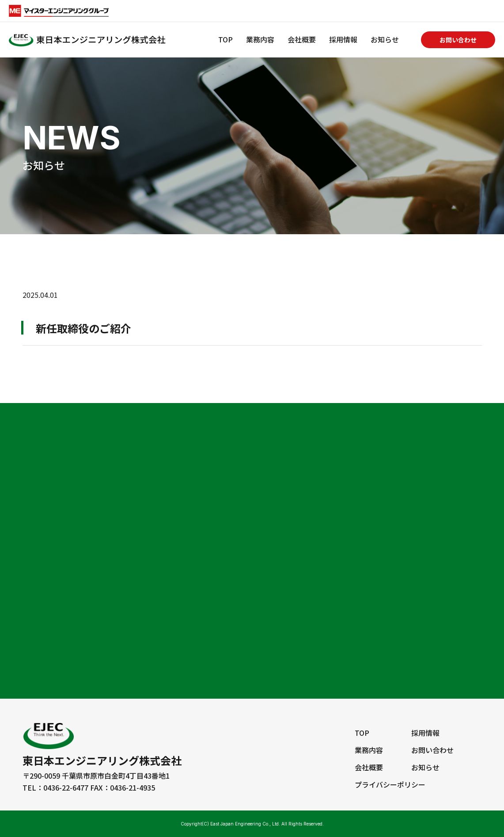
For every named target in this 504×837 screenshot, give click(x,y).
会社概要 (302, 39)
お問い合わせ (458, 40)
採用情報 (343, 39)
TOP (225, 39)
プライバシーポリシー (390, 784)
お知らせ (385, 39)
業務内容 (260, 39)
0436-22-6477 (66, 788)
